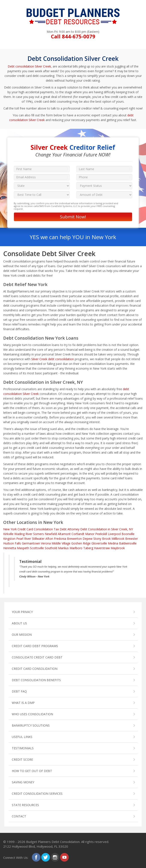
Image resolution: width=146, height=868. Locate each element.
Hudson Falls (12, 543)
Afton (49, 539)
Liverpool (114, 534)
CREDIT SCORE (22, 759)
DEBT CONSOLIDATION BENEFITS (36, 680)
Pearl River (24, 539)
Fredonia (60, 539)
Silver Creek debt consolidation (53, 359)
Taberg (88, 548)
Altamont (64, 534)
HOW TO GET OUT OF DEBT (32, 771)
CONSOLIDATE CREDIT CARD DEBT (37, 657)
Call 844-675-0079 (73, 36)
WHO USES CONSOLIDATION (32, 714)
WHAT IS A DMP (23, 703)
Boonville (128, 534)
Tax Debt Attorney (67, 529)
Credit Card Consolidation (35, 529)
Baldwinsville (128, 543)
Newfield (51, 534)
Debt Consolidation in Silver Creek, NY (107, 529)
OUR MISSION (22, 635)
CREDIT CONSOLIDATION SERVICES (37, 794)
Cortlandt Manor (83, 534)
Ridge (87, 543)
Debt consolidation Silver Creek (29, 66)
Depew (88, 539)
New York (10, 529)
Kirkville (8, 534)
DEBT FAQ (19, 691)
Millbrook (118, 539)
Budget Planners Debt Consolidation (53, 842)
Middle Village (61, 543)
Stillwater (38, 539)
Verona (46, 543)
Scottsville (37, 548)
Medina (113, 543)
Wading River (23, 534)
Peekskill (101, 534)
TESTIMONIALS (23, 748)
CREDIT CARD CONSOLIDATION (35, 669)
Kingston (9, 539)
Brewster (132, 539)
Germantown (31, 543)
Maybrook (118, 548)
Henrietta (10, 548)
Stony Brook (102, 539)
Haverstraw (102, 548)
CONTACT (19, 816)
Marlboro (76, 548)
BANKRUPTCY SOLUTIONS (31, 725)
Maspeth (23, 548)
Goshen (77, 543)
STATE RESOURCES (25, 805)
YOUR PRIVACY (22, 612)
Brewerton (74, 539)
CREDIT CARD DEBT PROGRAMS (35, 646)
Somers (39, 534)
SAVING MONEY (23, 782)
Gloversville (99, 543)
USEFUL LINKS (22, 737)
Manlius (63, 548)
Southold (51, 548)
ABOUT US (19, 623)
